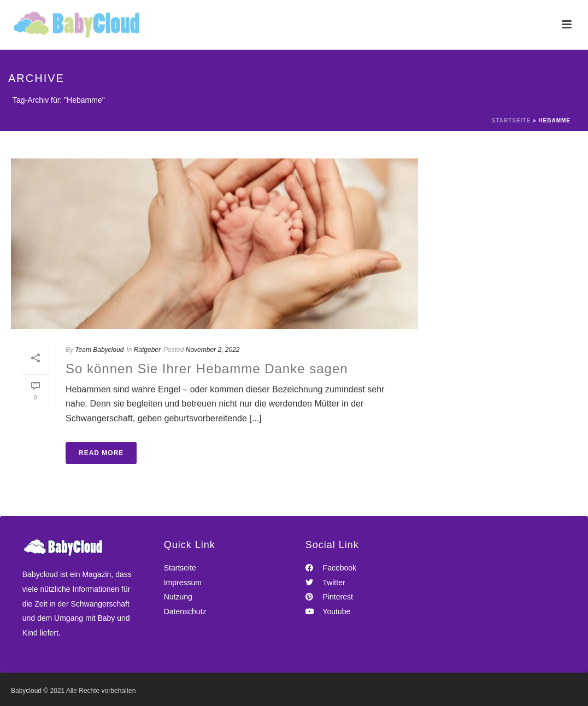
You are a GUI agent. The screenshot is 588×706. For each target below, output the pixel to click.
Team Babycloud (99, 350)
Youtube (328, 611)
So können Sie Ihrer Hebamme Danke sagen (207, 369)
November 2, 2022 (213, 350)
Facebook (331, 568)
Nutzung (178, 597)
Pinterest (329, 597)
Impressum (183, 583)
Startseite (511, 120)
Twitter (325, 583)
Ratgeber (147, 350)
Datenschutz (185, 611)
